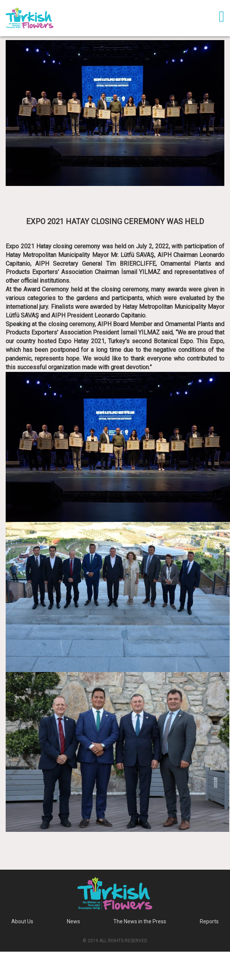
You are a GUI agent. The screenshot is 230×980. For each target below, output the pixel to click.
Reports (209, 921)
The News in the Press (140, 921)
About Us (22, 921)
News (73, 921)
